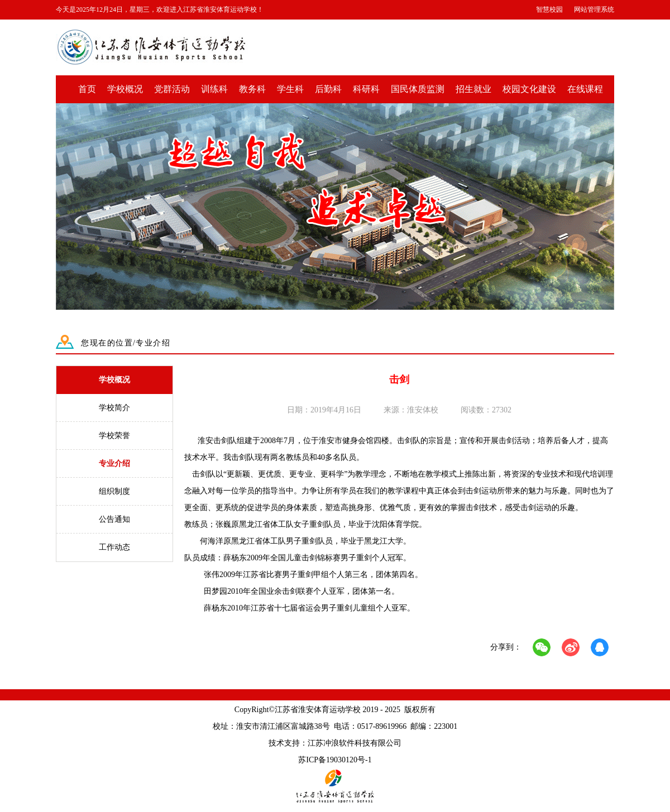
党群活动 (172, 89)
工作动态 (114, 547)
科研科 (366, 89)
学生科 (290, 89)
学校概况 (125, 89)
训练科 (214, 89)
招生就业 (473, 89)
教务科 (252, 89)
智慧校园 (549, 9)
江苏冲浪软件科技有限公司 (355, 743)
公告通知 (114, 519)
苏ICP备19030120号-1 (335, 760)
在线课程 (585, 89)
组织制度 (114, 491)
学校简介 (114, 408)
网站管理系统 (594, 9)
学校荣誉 (114, 436)
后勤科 (328, 89)
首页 (87, 89)
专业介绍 (114, 463)
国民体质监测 (418, 89)
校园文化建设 (529, 89)
